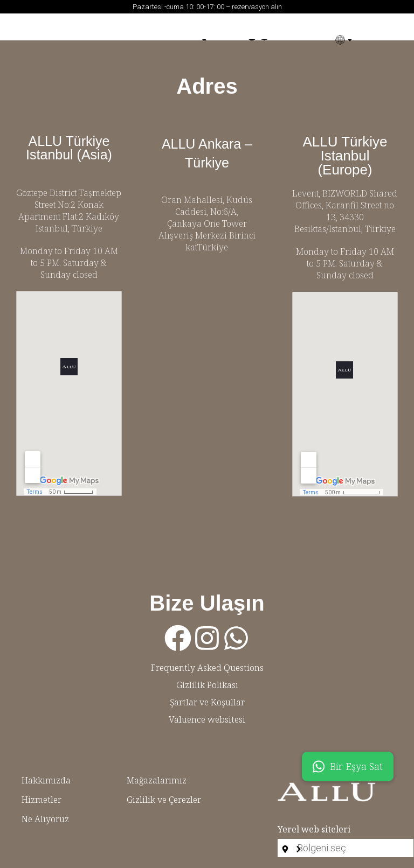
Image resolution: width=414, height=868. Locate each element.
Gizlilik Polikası (207, 685)
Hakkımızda (46, 780)
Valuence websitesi (207, 719)
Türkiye (87, 228)
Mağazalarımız (157, 780)
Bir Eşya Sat (348, 766)
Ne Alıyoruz (45, 819)
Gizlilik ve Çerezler (164, 800)
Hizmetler (42, 800)
